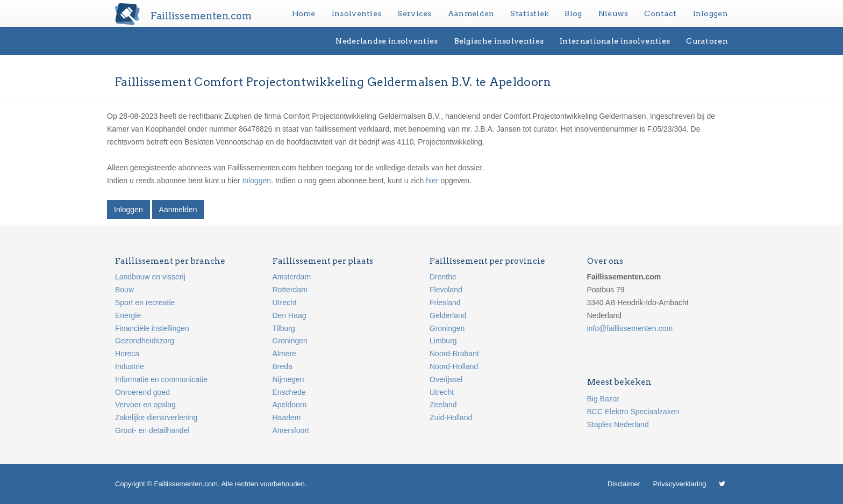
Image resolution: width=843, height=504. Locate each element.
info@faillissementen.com (630, 328)
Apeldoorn (290, 405)
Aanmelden (471, 13)
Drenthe (443, 277)
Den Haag (290, 315)
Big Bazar (603, 399)
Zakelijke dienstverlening (156, 417)
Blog (573, 13)
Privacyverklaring (679, 484)
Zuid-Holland (451, 417)
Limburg (443, 341)
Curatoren (707, 41)
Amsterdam (292, 277)
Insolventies (357, 13)
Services (414, 13)
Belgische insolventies (499, 41)
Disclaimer (624, 484)
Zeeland (443, 405)
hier (432, 181)
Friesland (445, 303)
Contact (660, 13)
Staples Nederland (618, 424)
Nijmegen (288, 379)
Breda (283, 366)
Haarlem (287, 417)
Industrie (130, 366)
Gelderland (448, 315)
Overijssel (446, 379)
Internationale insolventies (615, 41)
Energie (128, 315)
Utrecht (285, 303)
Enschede (289, 392)
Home (304, 13)
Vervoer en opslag (145, 405)
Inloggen (710, 13)
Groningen (290, 341)
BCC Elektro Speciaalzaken (633, 412)
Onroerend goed (142, 392)
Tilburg (284, 328)
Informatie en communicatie (161, 379)
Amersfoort (291, 430)
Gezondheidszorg (145, 341)
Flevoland (446, 290)
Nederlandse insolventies (387, 41)
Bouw (124, 290)
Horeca (127, 354)
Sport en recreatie (145, 303)
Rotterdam (290, 290)
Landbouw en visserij (150, 277)
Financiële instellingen (152, 328)
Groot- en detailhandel (152, 430)
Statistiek (529, 13)
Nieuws (613, 13)
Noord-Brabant (454, 354)
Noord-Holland (454, 366)
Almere (284, 354)
